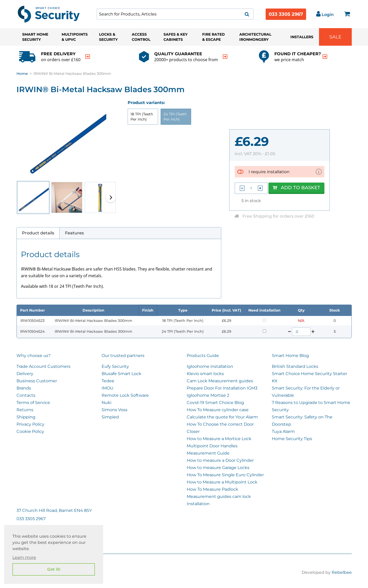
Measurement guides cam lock (219, 496)
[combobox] (175, 14)
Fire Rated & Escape (214, 37)
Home (22, 74)
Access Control (141, 37)
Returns (25, 410)
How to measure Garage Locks (218, 468)
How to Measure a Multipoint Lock (222, 482)
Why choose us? (34, 356)
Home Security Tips (292, 439)
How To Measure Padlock (212, 489)
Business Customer (37, 381)
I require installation (269, 172)
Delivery (25, 374)
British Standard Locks (295, 366)
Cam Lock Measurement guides (220, 381)
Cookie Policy (30, 431)
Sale (335, 37)
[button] (111, 197)
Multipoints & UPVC (75, 37)
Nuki (107, 403)
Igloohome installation (210, 366)
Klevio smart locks (205, 374)
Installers (302, 37)
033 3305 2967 (286, 14)
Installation (198, 504)
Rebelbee (342, 572)
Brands (24, 388)
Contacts (26, 395)
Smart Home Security (35, 37)
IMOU (108, 388)
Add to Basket (296, 188)
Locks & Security (108, 37)
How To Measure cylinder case (218, 410)
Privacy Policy (30, 424)
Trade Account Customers (43, 366)
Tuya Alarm (283, 431)
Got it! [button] (54, 569)
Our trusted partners (123, 356)
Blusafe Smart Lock (121, 374)
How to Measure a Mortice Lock (219, 439)
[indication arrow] (88, 57)
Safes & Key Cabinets (175, 37)
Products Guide (203, 356)
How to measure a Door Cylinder (220, 460)
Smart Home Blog (290, 356)
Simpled (110, 417)
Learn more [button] (24, 557)
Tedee (108, 381)
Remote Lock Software (125, 395)
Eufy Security (115, 366)
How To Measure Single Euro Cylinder (225, 475)
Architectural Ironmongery (255, 37)
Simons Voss (115, 410)
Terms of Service (33, 403)
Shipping (26, 417)
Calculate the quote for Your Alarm (222, 417)
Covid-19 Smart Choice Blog (215, 403)
